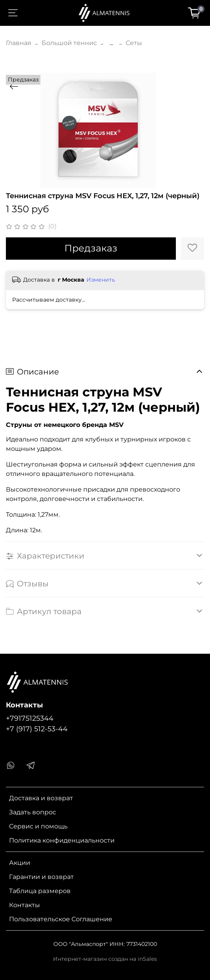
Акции (20, 863)
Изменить (101, 280)
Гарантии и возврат (41, 877)
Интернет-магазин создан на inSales (105, 959)
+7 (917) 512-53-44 (37, 729)
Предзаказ (91, 248)
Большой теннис (69, 43)
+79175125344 (30, 718)
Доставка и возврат (41, 798)
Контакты (25, 905)
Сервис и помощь (38, 826)
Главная (19, 43)
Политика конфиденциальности (62, 840)
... (111, 43)
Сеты (134, 43)
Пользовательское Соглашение (61, 919)
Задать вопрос (33, 812)
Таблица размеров (40, 891)
